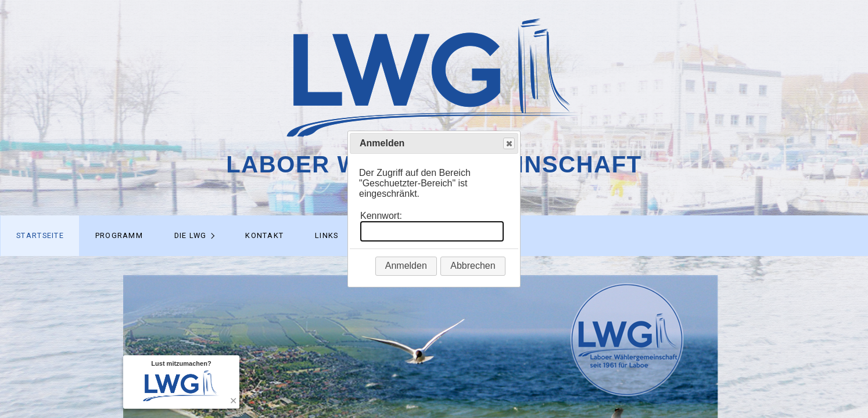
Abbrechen (473, 266)
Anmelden (406, 266)
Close (508, 144)
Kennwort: (381, 216)
